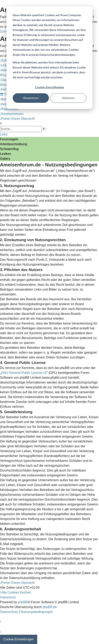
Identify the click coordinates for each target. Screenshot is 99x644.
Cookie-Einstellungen (49, 87)
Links (4, 134)
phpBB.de (50, 607)
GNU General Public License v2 (24, 373)
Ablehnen (68, 98)
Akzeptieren (31, 98)
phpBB (23, 602)
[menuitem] (5, 75)
